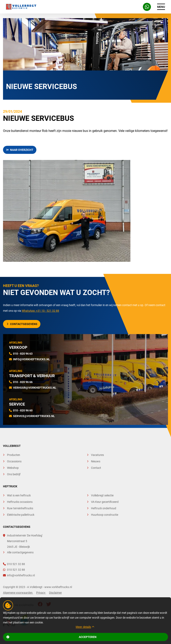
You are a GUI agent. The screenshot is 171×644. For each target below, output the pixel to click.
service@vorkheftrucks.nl (34, 416)
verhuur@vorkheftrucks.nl (35, 388)
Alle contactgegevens (20, 552)
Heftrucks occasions (20, 502)
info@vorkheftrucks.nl (32, 359)
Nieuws (96, 461)
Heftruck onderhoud (104, 508)
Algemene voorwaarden (18, 593)
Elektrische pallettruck (21, 515)
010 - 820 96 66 (23, 382)
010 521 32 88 (14, 564)
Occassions (14, 461)
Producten (14, 455)
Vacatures (97, 455)
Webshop (13, 468)
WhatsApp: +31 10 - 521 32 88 (40, 311)
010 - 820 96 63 (23, 354)
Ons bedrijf (14, 474)
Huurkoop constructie (105, 515)
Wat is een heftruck (19, 495)
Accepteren (51, 637)
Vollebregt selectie (102, 495)
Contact (96, 468)
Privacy (41, 593)
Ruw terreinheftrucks (20, 508)
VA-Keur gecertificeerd (105, 502)
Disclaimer (55, 593)
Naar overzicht (20, 150)
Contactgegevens (22, 324)
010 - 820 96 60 (23, 410)
